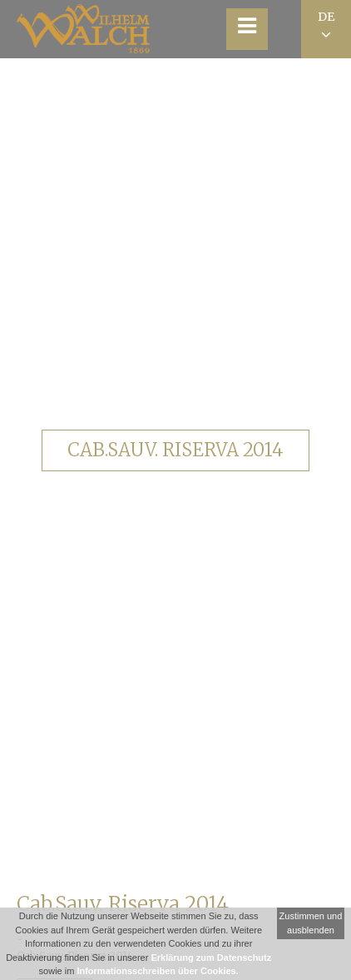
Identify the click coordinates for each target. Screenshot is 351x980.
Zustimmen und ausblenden (311, 923)
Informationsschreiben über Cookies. (157, 971)
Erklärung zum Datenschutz (211, 958)
